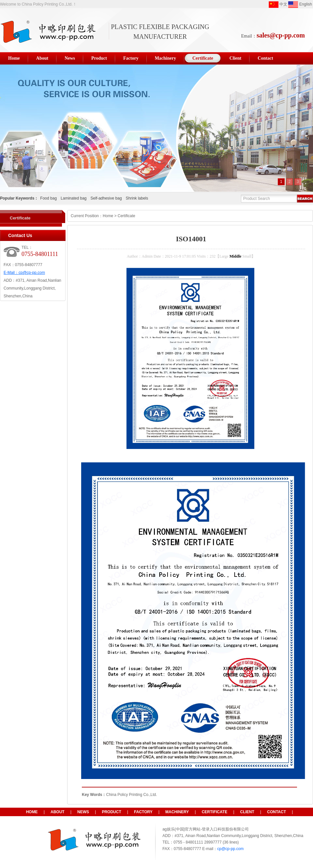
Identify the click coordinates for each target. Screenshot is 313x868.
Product (111, 812)
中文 (278, 5)
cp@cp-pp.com (32, 273)
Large (224, 256)
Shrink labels (137, 198)
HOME (32, 812)
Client (247, 812)
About (58, 812)
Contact (276, 812)
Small (247, 256)
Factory (143, 812)
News (83, 812)
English (300, 5)
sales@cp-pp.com (281, 35)
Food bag (48, 198)
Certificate (20, 218)
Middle (236, 256)
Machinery (177, 812)
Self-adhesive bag (106, 198)
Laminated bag (74, 198)
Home (108, 216)
